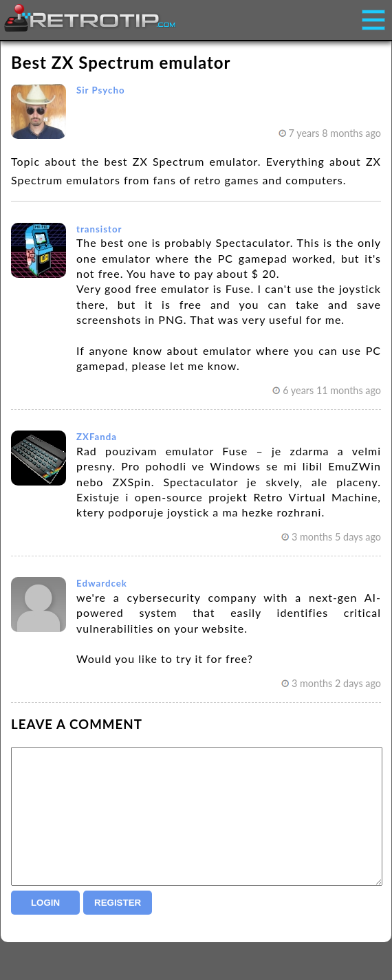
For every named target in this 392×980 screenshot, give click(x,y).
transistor (99, 229)
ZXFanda (97, 437)
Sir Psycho (101, 90)
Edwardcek (102, 583)
